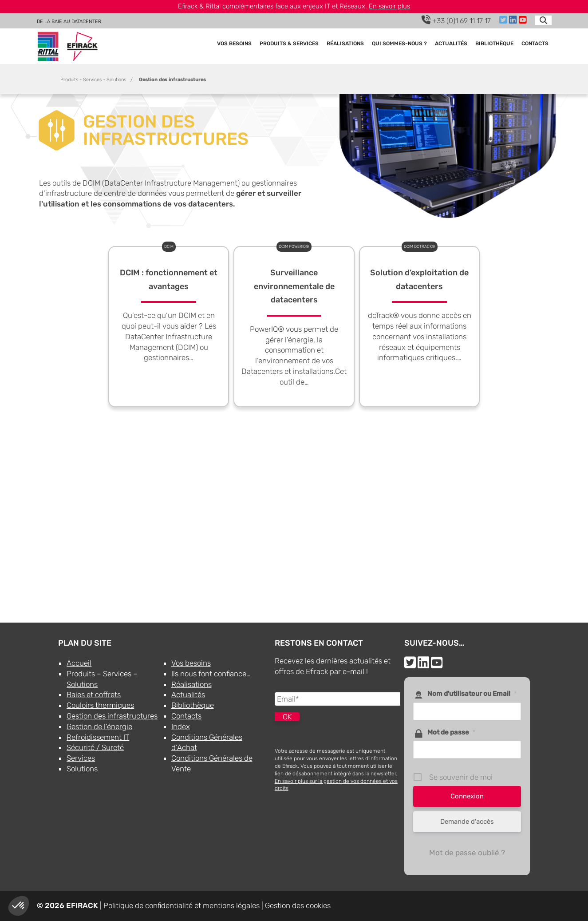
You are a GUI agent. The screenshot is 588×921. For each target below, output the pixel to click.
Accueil (79, 663)
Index (181, 726)
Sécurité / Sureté (95, 747)
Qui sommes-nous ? (399, 44)
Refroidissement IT (98, 737)
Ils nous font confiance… (211, 674)
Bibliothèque (494, 44)
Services (81, 758)
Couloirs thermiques (100, 705)
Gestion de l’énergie (99, 726)
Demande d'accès (467, 822)
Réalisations (345, 44)
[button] (19, 906)
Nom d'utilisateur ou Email (472, 694)
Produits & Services (289, 44)
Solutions (82, 769)
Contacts (535, 44)
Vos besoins (234, 44)
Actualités (451, 44)
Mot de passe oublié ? (467, 853)
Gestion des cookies (298, 905)
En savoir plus (389, 6)
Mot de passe (451, 732)
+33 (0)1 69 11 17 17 (456, 20)
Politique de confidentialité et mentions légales (182, 905)
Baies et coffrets (94, 695)
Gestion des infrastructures (112, 716)
